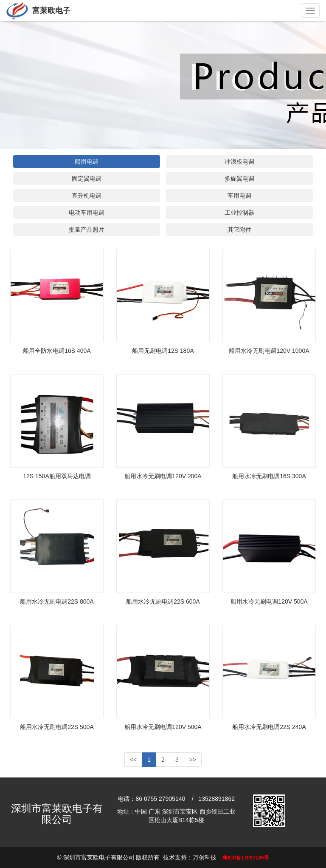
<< (133, 760)
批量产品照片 (87, 230)
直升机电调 (87, 196)
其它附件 (239, 230)
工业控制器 (239, 213)
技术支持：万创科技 (190, 857)
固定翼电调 (87, 179)
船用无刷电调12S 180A (163, 351)
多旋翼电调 (239, 179)
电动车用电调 (87, 213)
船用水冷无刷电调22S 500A (57, 727)
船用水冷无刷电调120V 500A (269, 601)
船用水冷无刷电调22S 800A (57, 601)
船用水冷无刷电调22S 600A (163, 601)
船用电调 (87, 162)
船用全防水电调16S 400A (57, 351)
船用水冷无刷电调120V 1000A (269, 351)
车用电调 (239, 196)
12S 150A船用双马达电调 (57, 476)
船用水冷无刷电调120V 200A (163, 476)
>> (193, 760)
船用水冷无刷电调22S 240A (269, 727)
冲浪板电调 (239, 162)
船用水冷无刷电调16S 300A (269, 476)
